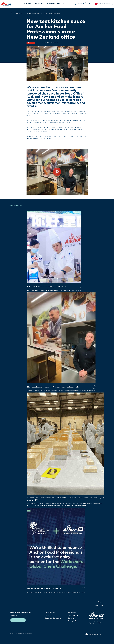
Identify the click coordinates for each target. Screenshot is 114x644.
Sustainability (73, 615)
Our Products (50, 612)
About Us (48, 615)
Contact (71, 618)
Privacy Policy (73, 621)
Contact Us (81, 4)
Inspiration (72, 612)
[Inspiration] (19, 13)
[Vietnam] (11, 13)
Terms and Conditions (53, 618)
